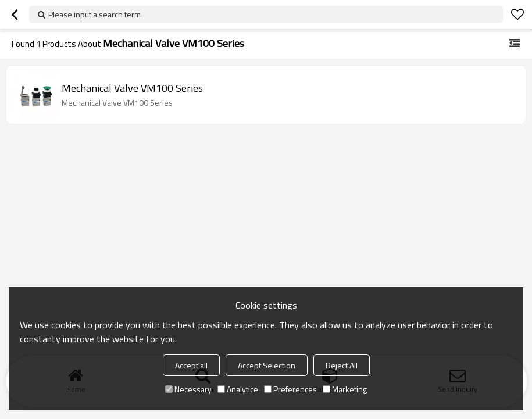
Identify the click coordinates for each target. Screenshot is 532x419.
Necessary (188, 389)
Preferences (290, 389)
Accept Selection (267, 365)
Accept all (191, 365)
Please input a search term (94, 14)
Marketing (345, 389)
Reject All (342, 365)
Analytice (238, 389)
